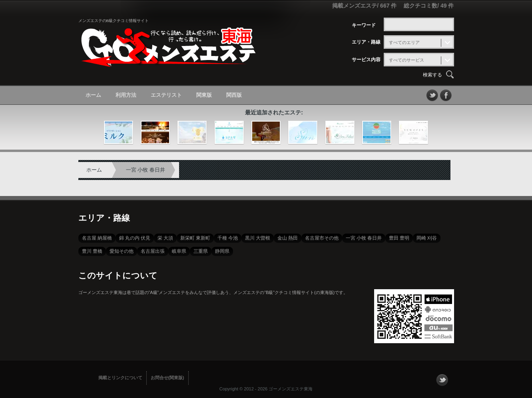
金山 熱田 (288, 238)
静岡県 (222, 251)
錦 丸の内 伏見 (135, 238)
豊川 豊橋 (92, 251)
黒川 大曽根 (258, 238)
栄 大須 (165, 238)
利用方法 (126, 95)
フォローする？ (442, 380)
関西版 (234, 95)
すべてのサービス (406, 60)
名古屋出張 (153, 251)
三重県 (201, 251)
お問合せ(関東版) (167, 378)
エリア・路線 (366, 42)
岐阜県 (179, 251)
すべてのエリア (404, 42)
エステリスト (166, 95)
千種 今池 (228, 238)
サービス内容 (366, 60)
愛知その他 (122, 251)
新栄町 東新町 (195, 238)
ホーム (93, 95)
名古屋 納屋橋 (97, 238)
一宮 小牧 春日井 (145, 170)
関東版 (204, 95)
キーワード (364, 25)
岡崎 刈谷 (427, 238)
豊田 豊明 (399, 238)
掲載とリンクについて (120, 378)
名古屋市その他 (322, 238)
